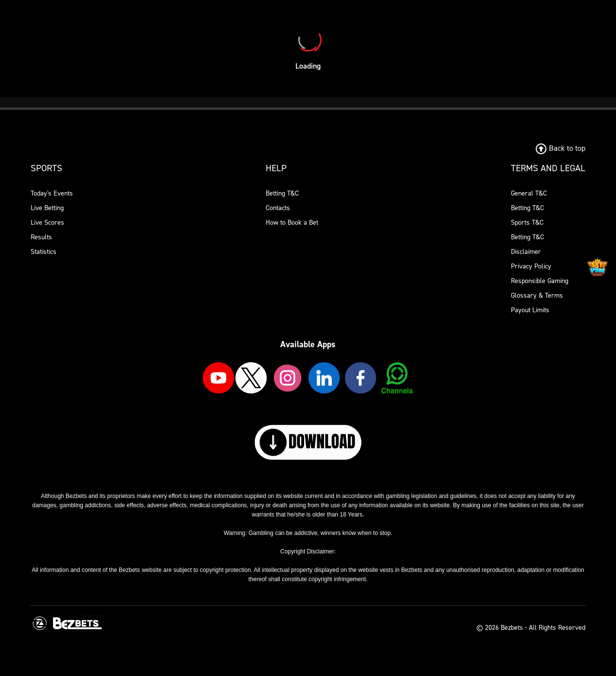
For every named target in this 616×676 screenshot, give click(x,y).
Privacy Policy (531, 266)
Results (41, 237)
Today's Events (52, 193)
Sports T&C (527, 222)
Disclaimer (526, 252)
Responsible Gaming (540, 281)
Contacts (278, 208)
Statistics (44, 252)
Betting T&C (282, 193)
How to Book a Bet (292, 222)
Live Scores (47, 222)
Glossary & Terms (537, 295)
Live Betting (47, 208)
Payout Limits (530, 310)
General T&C (529, 193)
